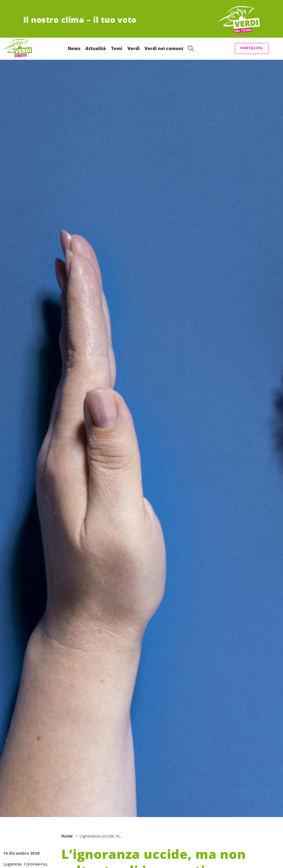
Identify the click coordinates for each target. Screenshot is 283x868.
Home (67, 836)
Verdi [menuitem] (133, 48)
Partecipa (251, 48)
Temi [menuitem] (117, 48)
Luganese (12, 864)
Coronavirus (36, 864)
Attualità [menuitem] (96, 48)
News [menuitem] (74, 48)
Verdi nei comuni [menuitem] (164, 48)
